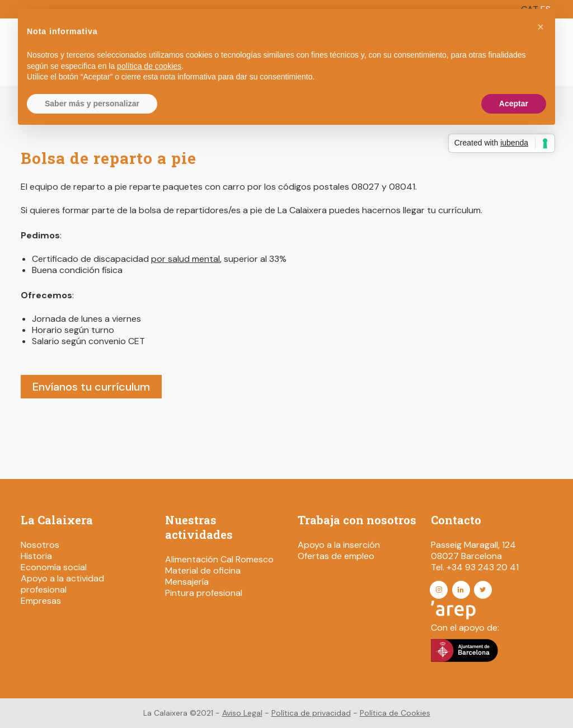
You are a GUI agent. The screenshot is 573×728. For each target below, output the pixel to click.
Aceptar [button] (514, 104)
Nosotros (40, 545)
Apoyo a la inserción (339, 545)
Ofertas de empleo (336, 556)
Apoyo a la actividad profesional (62, 584)
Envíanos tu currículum (91, 387)
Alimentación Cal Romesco (219, 559)
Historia (36, 556)
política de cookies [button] (149, 66)
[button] (541, 27)
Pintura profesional (204, 593)
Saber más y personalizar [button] (92, 104)
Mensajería (187, 582)
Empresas (41, 601)
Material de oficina (203, 570)
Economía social (54, 567)
